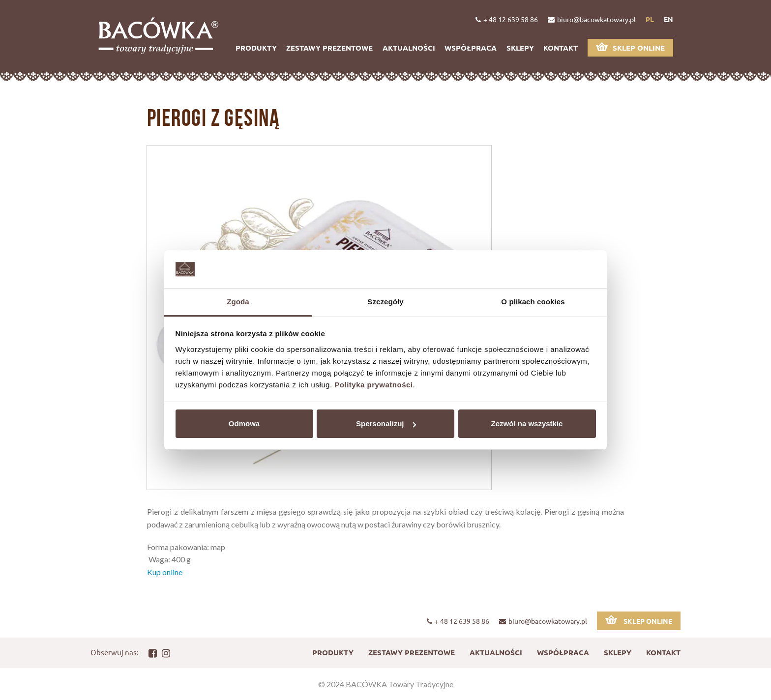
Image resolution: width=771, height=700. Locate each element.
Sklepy (520, 48)
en (668, 19)
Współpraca (471, 48)
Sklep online (630, 47)
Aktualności (409, 48)
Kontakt (561, 48)
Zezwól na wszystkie (527, 423)
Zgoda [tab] (238, 302)
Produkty (256, 48)
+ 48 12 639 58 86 (507, 19)
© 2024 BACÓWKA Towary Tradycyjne (386, 684)
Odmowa (244, 423)
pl (650, 19)
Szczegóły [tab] (385, 302)
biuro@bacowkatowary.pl (592, 19)
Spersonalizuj (386, 423)
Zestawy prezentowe (329, 48)
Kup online (165, 572)
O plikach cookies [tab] (533, 302)
